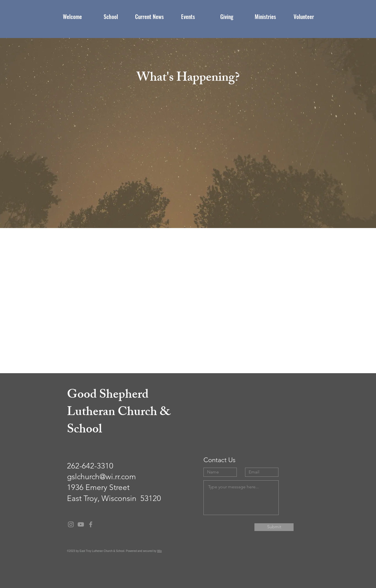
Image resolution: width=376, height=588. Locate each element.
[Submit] (274, 527)
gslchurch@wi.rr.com (101, 477)
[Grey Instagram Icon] (71, 524)
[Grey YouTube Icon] (81, 524)
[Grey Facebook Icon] (91, 524)
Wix (159, 551)
